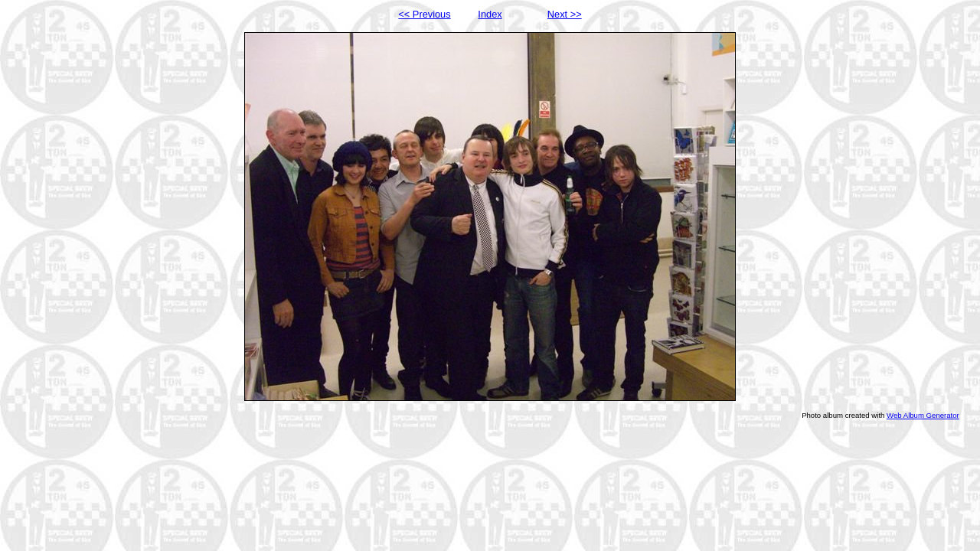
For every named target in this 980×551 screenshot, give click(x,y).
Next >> (565, 14)
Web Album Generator (923, 415)
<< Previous (424, 14)
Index (490, 14)
